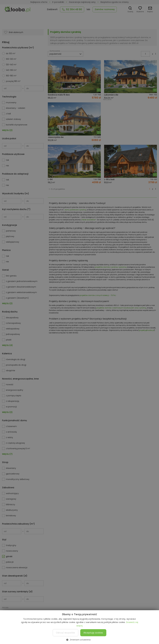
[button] (79, 639)
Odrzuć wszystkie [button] (65, 633)
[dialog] (79, 322)
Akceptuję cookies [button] (93, 633)
